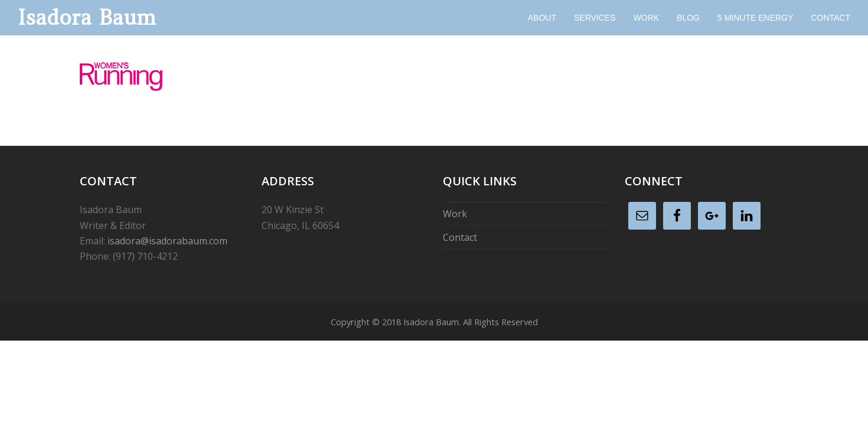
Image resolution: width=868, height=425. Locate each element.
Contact (460, 237)
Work (455, 214)
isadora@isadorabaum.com (167, 241)
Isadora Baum (87, 17)
